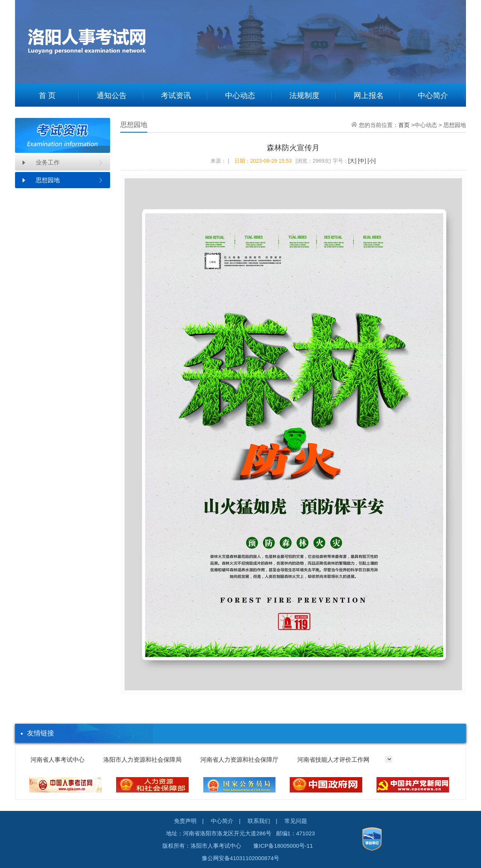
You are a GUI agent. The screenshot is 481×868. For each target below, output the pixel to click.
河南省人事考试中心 (57, 760)
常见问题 (296, 821)
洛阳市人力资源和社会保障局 (142, 760)
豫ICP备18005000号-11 (283, 846)
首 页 (47, 95)
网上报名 (369, 95)
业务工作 (48, 162)
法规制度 (304, 95)
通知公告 (112, 95)
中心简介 (433, 95)
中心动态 (240, 95)
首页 (404, 125)
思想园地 (48, 180)
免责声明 (185, 821)
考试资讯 (176, 95)
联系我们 (259, 821)
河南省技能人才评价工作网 (333, 760)
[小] (371, 161)
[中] (361, 161)
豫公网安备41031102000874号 (241, 858)
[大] (352, 161)
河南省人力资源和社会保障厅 (239, 760)
